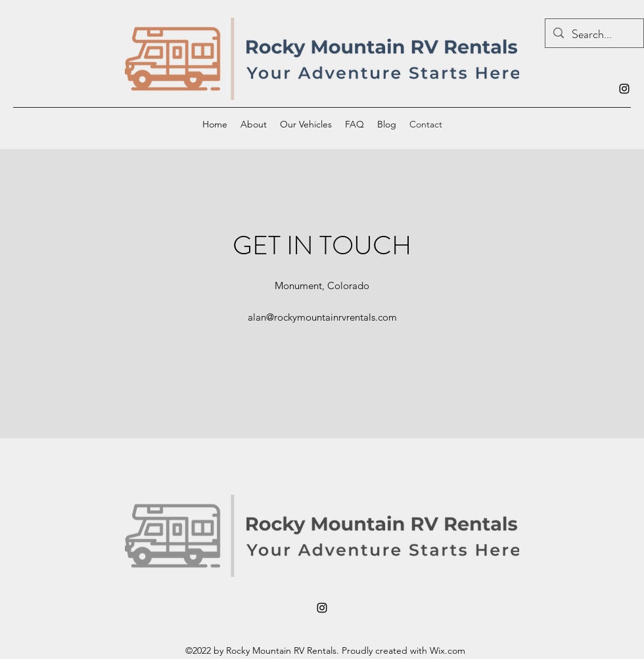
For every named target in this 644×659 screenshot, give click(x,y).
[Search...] (594, 35)
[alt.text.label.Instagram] (624, 89)
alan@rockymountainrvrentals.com (322, 317)
